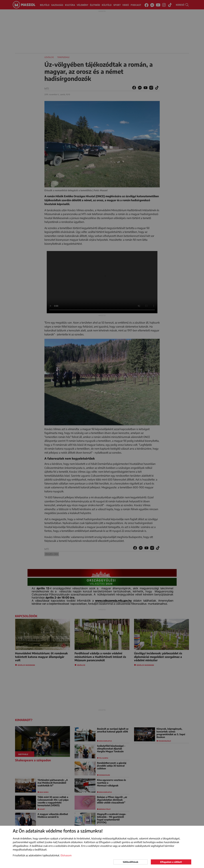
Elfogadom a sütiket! (171, 862)
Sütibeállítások (131, 862)
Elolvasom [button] (66, 855)
